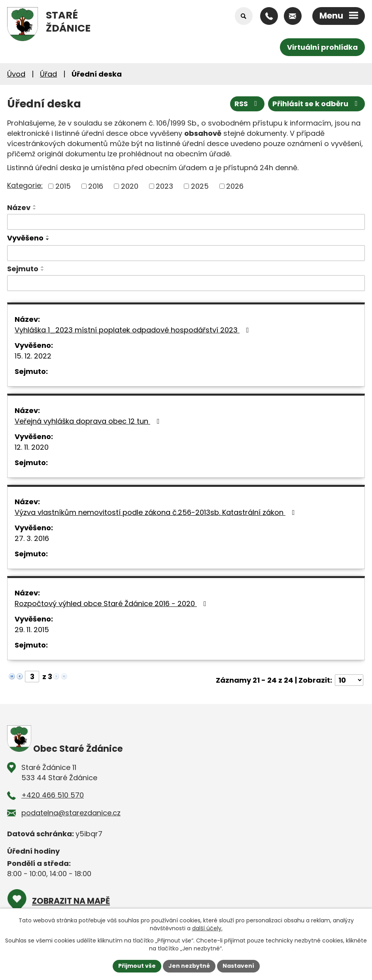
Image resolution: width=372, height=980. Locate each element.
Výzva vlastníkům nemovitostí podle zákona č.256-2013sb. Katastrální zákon (156, 512)
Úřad (48, 74)
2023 (164, 186)
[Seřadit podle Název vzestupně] (35, 206)
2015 (63, 186)
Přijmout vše (137, 966)
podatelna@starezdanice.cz (71, 813)
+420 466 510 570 (53, 795)
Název (19, 207)
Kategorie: (25, 185)
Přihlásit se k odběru (317, 104)
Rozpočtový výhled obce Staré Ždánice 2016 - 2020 (112, 604)
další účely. (207, 928)
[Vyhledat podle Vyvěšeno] (186, 253)
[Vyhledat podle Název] (186, 222)
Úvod (16, 74)
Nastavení (238, 966)
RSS (247, 104)
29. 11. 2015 (32, 630)
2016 (96, 186)
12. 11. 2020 (32, 447)
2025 (200, 186)
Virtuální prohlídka (322, 47)
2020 (130, 186)
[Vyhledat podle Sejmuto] (186, 283)
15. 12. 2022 (33, 356)
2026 (235, 186)
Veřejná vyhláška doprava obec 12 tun (89, 421)
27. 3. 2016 (32, 538)
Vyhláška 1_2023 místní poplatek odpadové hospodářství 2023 (133, 330)
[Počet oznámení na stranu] (349, 680)
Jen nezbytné (189, 966)
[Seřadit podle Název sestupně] (35, 209)
